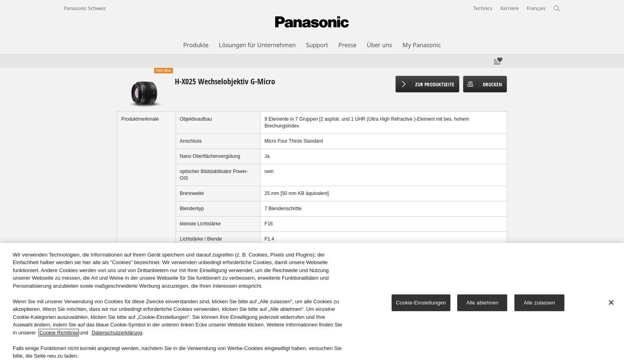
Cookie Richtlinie (59, 333)
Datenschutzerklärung (117, 333)
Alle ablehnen (482, 303)
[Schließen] (611, 303)
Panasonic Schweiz (85, 8)
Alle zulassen (539, 303)
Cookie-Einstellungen (421, 303)
